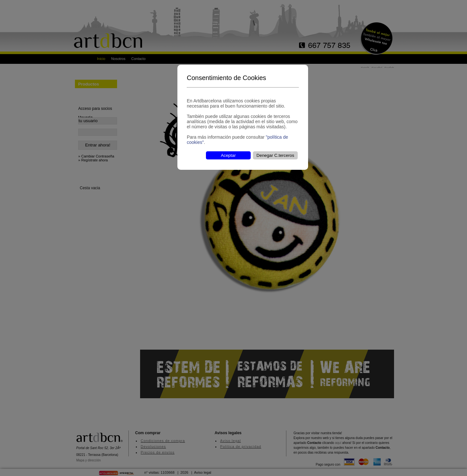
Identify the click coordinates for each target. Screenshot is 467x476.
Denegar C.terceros (275, 155)
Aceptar (228, 155)
